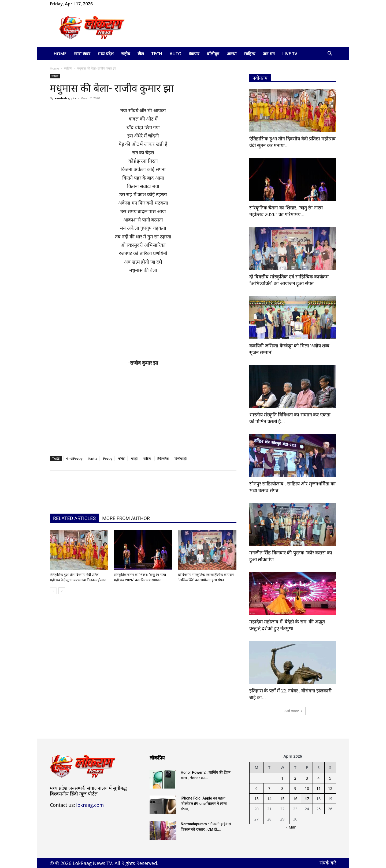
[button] (330, 54)
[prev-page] (53, 591)
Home (60, 54)
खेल (141, 54)
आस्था (232, 54)
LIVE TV (290, 54)
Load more (293, 711)
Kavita (93, 458)
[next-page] (62, 591)
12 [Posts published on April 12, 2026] (330, 788)
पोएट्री (134, 458)
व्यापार (194, 54)
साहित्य (250, 54)
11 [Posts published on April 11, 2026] (318, 788)
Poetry (108, 458)
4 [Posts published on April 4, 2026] (318, 778)
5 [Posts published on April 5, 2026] (330, 778)
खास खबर (82, 54)
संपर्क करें (328, 863)
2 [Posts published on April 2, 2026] (295, 778)
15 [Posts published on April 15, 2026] (282, 799)
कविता (122, 458)
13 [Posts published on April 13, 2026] (257, 799)
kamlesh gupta (65, 98)
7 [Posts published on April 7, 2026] (269, 788)
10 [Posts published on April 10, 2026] (307, 788)
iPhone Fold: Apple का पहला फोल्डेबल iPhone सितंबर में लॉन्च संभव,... (204, 804)
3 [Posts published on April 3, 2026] (307, 778)
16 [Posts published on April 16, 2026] (295, 799)
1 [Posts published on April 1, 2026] (282, 778)
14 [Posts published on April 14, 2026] (269, 799)
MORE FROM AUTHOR (126, 518)
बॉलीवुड (213, 54)
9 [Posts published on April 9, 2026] (295, 788)
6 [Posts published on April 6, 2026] (257, 788)
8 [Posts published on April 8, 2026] (282, 788)
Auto (176, 54)
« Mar (291, 827)
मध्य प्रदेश (106, 54)
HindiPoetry (74, 458)
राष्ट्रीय (126, 54)
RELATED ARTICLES (74, 518)
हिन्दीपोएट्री (181, 458)
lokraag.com (90, 805)
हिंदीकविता (163, 458)
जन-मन (269, 54)
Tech (157, 54)
